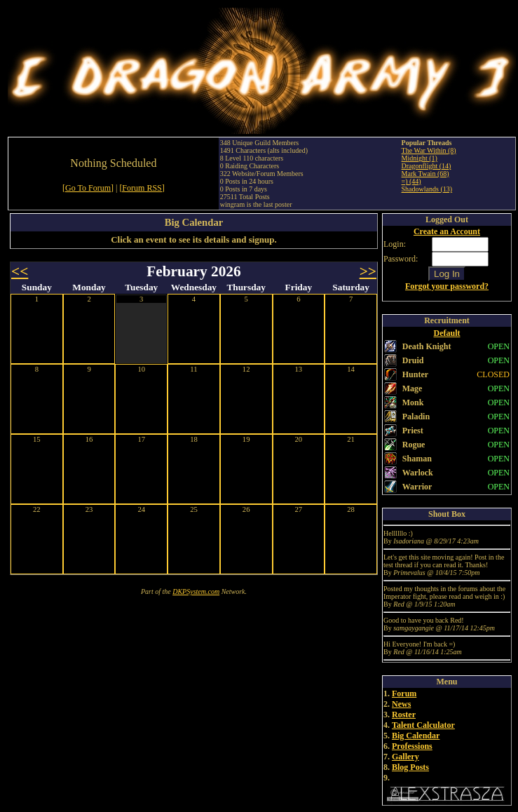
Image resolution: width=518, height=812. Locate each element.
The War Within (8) (429, 150)
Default (447, 333)
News (401, 704)
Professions (412, 746)
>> (368, 271)
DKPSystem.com (196, 591)
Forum (404, 693)
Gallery (405, 757)
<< (20, 271)
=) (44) (411, 181)
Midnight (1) (420, 158)
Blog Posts (410, 767)
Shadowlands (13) (427, 189)
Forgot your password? (447, 286)
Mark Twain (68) (425, 174)
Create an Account (447, 231)
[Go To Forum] (88, 188)
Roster (404, 715)
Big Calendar (416, 736)
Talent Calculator (423, 725)
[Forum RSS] (142, 188)
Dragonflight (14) (427, 166)
